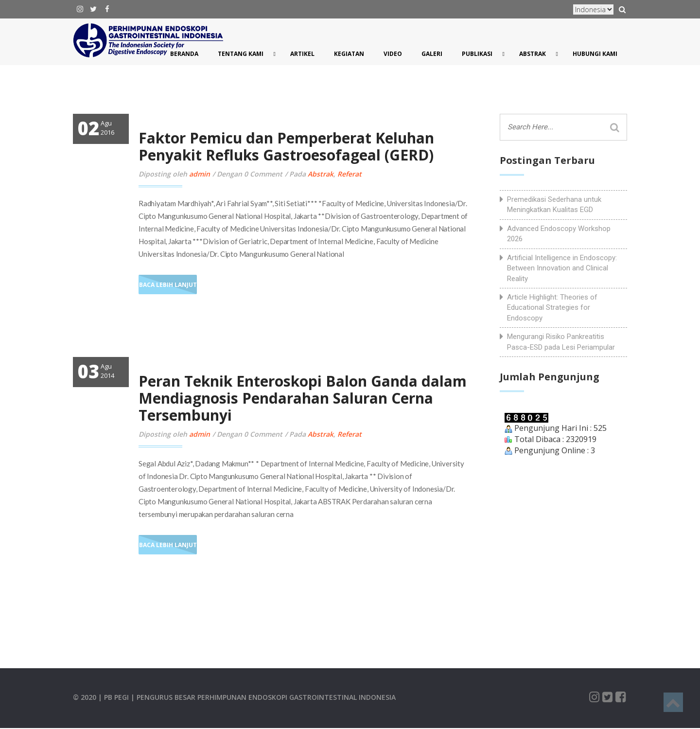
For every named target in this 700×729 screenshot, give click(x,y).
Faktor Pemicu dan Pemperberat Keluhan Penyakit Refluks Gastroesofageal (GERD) (286, 146)
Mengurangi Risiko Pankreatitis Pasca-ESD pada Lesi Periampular (561, 342)
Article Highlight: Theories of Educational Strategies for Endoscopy (552, 308)
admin (200, 174)
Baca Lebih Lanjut (168, 285)
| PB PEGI (114, 697)
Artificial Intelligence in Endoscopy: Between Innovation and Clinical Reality (562, 268)
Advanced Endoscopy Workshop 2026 (559, 234)
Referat (350, 174)
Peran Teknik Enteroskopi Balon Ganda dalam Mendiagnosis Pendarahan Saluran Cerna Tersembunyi (303, 398)
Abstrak (321, 174)
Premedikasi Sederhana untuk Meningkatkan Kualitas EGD (554, 204)
